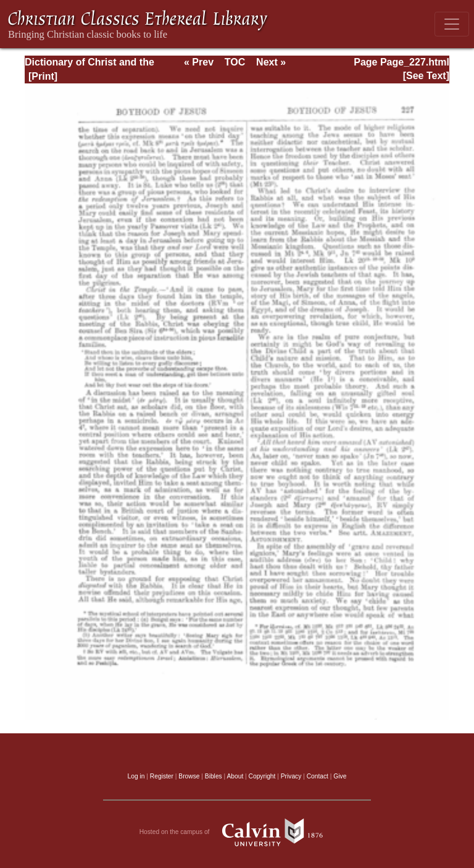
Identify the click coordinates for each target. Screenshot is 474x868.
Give (340, 776)
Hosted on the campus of (237, 832)
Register (162, 776)
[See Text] (426, 76)
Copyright (262, 776)
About (235, 776)
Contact (318, 776)
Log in (136, 776)
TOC (235, 62)
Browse (189, 776)
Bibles (214, 776)
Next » (271, 62)
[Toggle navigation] (452, 24)
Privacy (291, 776)
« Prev (199, 62)
